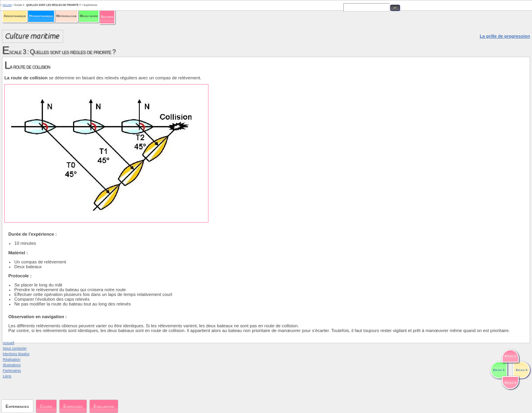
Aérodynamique (15, 16)
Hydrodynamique (41, 16)
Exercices (73, 406)
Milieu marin (89, 16)
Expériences (17, 406)
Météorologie (66, 16)
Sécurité (107, 17)
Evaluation (104, 406)
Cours (46, 406)
